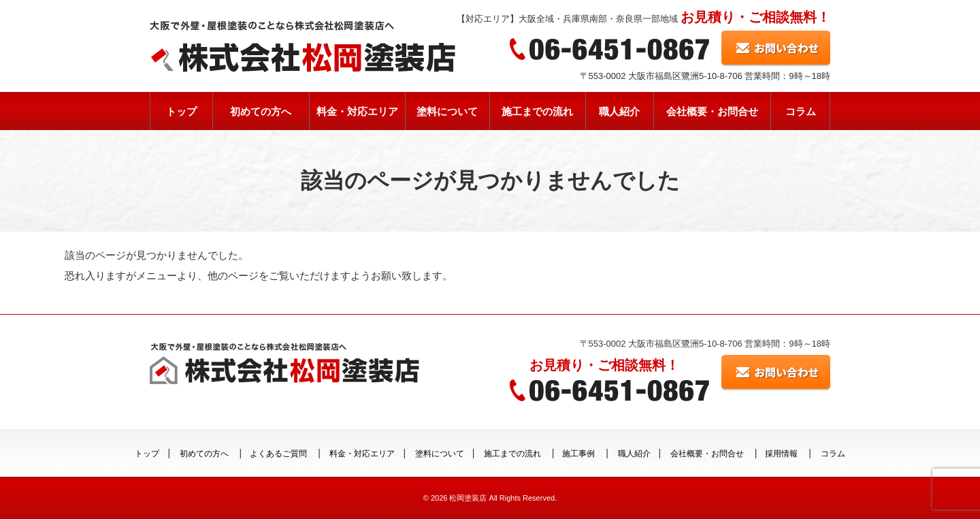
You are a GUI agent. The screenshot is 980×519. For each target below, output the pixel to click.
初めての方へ (261, 111)
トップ (181, 111)
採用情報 (781, 454)
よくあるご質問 (278, 454)
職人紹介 (619, 111)
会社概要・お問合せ (712, 111)
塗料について (447, 111)
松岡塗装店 (468, 498)
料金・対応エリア (357, 111)
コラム (801, 111)
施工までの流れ (537, 111)
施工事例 (578, 454)
